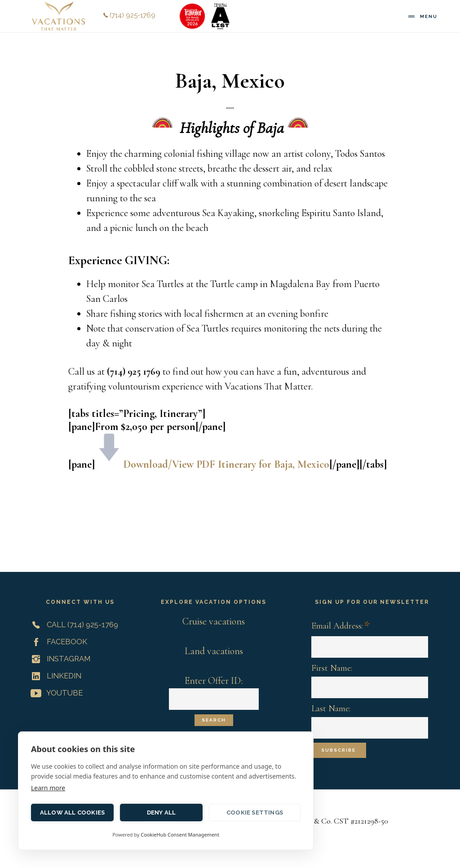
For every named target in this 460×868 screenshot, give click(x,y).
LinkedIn (54, 676)
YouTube (55, 693)
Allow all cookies (72, 813)
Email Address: (341, 627)
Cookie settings (255, 813)
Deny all (161, 813)
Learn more (48, 788)
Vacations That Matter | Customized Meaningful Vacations (58, 16)
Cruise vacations (214, 621)
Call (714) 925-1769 (73, 624)
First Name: (332, 668)
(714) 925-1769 (129, 15)
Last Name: (331, 709)
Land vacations (214, 651)
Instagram (59, 659)
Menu (429, 16)
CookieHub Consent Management (180, 835)
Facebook (57, 642)
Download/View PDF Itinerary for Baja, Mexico (226, 464)
